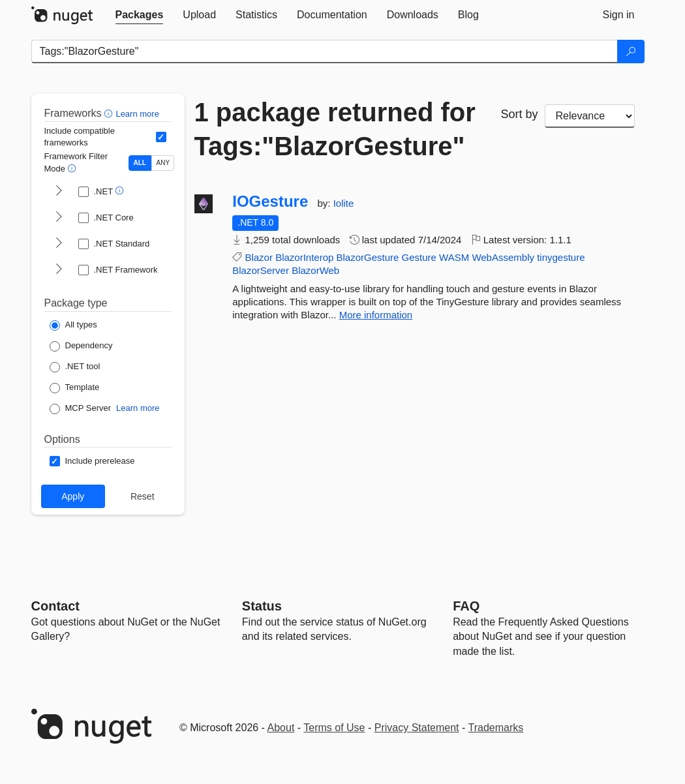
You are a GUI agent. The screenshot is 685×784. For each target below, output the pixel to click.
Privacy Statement (417, 728)
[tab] (140, 15)
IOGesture (270, 202)
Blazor (259, 257)
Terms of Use (334, 728)
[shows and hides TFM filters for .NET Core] (59, 218)
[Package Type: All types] (73, 325)
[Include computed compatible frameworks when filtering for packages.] (161, 137)
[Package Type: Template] (75, 388)
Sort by (520, 114)
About (281, 728)
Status (262, 606)
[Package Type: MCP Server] (81, 409)
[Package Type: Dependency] (81, 346)
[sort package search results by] (590, 116)
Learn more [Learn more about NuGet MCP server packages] (138, 408)
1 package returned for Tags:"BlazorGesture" (335, 129)
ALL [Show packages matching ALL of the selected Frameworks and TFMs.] (140, 163)
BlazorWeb (315, 270)
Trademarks (496, 728)
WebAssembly (503, 257)
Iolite (344, 203)
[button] (110, 113)
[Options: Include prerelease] (92, 461)
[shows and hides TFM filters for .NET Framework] (59, 270)
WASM (454, 257)
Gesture (419, 257)
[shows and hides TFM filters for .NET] (59, 192)
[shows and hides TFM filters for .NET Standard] (59, 244)
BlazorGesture (368, 257)
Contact (55, 606)
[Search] (631, 52)
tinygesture (561, 257)
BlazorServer (261, 270)
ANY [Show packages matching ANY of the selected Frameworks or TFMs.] (163, 163)
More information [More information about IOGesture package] (376, 315)
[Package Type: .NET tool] (75, 367)
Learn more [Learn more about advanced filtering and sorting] (137, 114)
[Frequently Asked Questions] (466, 606)
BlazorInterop (304, 257)
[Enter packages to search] (325, 52)
